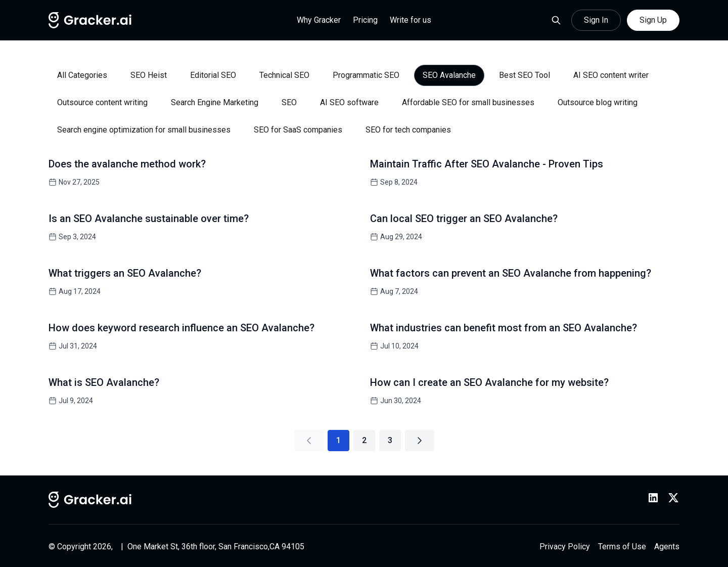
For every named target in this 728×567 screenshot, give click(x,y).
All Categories (82, 75)
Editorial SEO (213, 75)
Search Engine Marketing (215, 102)
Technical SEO (284, 75)
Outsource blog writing (598, 102)
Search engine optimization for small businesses (144, 130)
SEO (289, 102)
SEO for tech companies (408, 130)
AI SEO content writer (611, 75)
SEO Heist (149, 75)
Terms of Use (622, 547)
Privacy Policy (565, 547)
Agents (667, 547)
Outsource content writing (102, 102)
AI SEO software (349, 102)
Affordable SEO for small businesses (468, 102)
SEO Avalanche (449, 75)
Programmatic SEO (366, 75)
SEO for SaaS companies (298, 130)
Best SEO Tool (525, 75)
